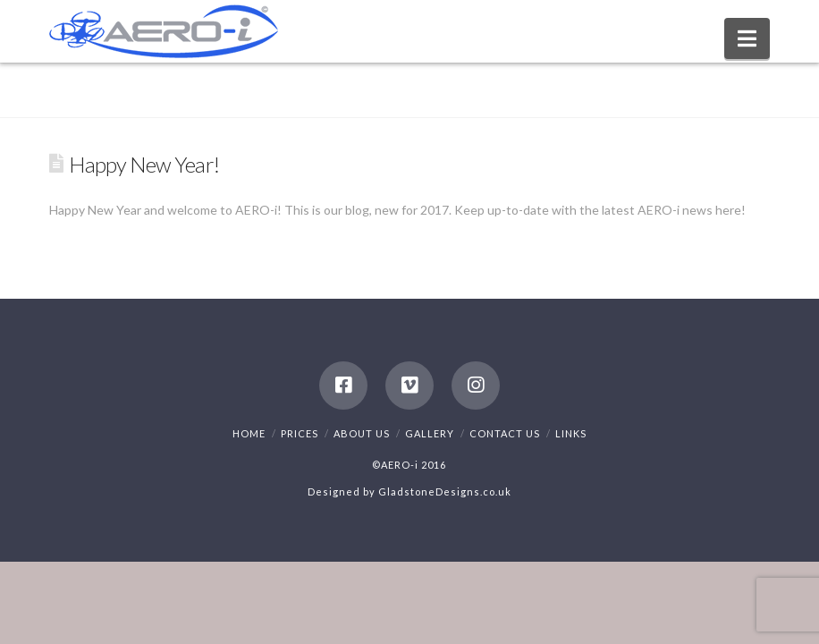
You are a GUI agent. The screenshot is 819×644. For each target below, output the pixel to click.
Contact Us (505, 433)
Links (571, 433)
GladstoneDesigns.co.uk (445, 491)
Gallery (430, 433)
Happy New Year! (144, 165)
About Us (362, 433)
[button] (747, 38)
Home (249, 433)
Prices (300, 433)
